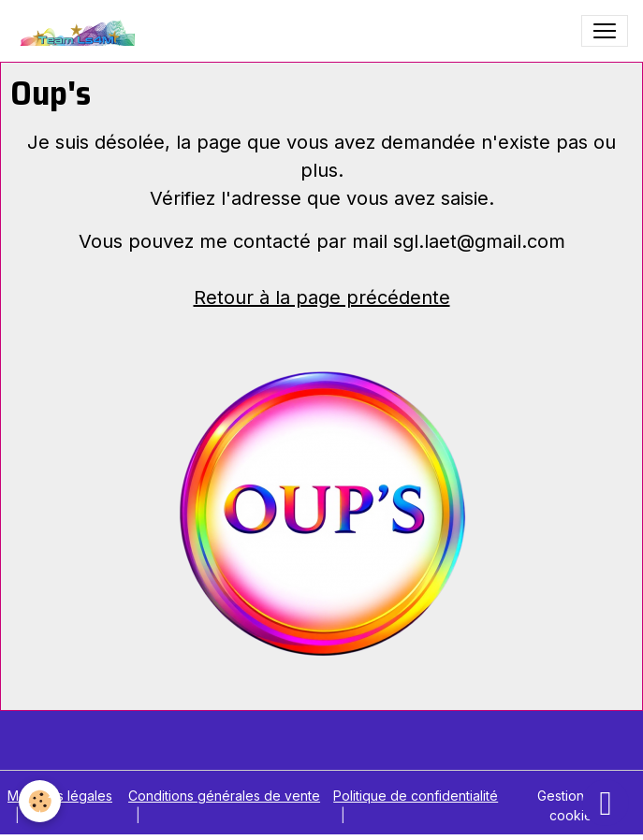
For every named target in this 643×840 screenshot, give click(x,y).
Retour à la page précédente (322, 297)
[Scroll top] (606, 803)
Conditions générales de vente (224, 796)
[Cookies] (40, 801)
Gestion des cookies (574, 805)
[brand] (79, 31)
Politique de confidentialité (416, 796)
